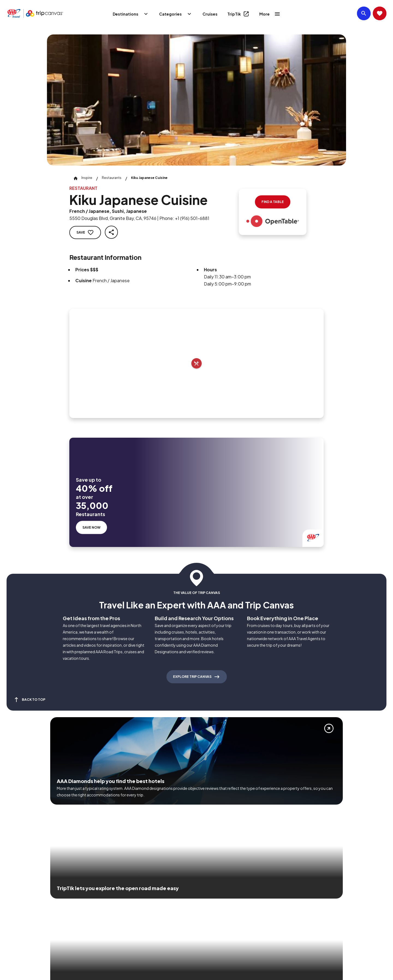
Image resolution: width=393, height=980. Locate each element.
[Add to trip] (196, 363)
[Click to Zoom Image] (196, 100)
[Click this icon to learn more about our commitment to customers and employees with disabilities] (15, 901)
